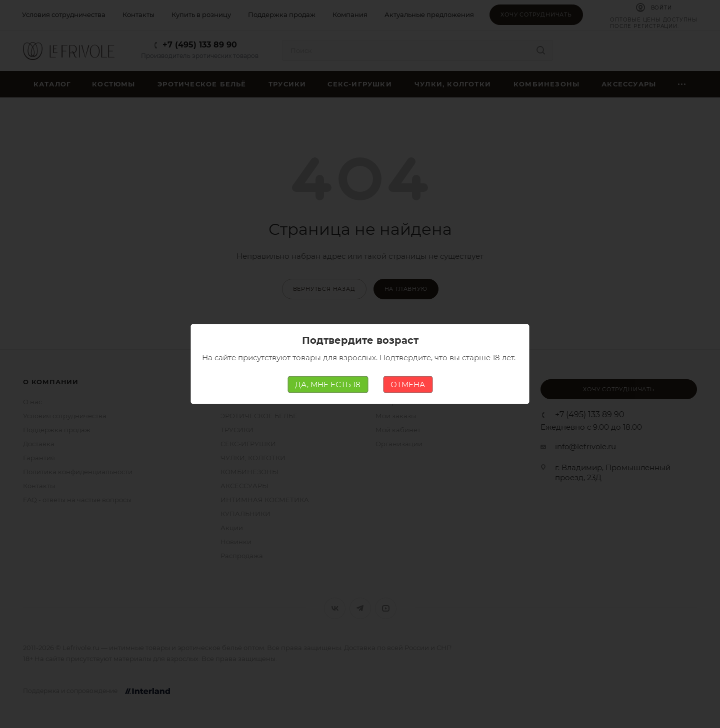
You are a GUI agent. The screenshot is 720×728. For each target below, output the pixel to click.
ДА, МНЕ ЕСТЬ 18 (328, 384)
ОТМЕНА (408, 384)
